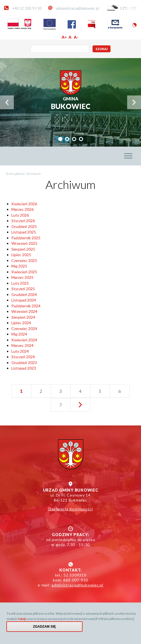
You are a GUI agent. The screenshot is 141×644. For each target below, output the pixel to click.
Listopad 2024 (24, 300)
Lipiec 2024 (21, 323)
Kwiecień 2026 (24, 204)
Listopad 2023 (24, 368)
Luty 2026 (20, 215)
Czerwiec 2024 (24, 329)
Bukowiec (70, 103)
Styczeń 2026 (23, 221)
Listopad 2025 (24, 232)
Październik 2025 (26, 238)
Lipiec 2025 (21, 255)
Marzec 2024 (22, 345)
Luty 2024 (20, 351)
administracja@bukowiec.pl (77, 8)
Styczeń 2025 (23, 289)
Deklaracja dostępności (71, 509)
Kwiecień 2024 (24, 340)
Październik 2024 (26, 306)
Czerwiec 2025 (24, 260)
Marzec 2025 (22, 277)
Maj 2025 (19, 266)
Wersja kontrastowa (134, 25)
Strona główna (15, 174)
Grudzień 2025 (24, 226)
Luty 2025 (20, 283)
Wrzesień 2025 (24, 243)
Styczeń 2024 (23, 357)
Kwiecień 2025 (24, 272)
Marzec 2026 (22, 209)
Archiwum (34, 174)
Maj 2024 (19, 334)
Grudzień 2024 (24, 294)
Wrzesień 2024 (24, 311)
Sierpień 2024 (23, 317)
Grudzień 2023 (24, 363)
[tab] (60, 139)
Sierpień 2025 (23, 249)
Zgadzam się (44, 627)
